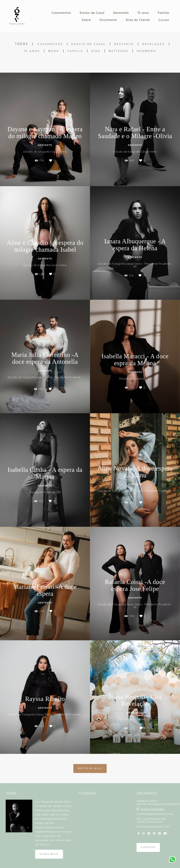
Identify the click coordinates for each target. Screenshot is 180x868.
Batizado (119, 51)
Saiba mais (49, 854)
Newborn (146, 51)
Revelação (154, 44)
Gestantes (121, 13)
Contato (148, 847)
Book (54, 51)
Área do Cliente (138, 20)
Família (75, 51)
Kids (96, 51)
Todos (21, 44)
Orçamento (108, 20)
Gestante (124, 44)
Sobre (86, 20)
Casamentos (61, 13)
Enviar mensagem (152, 809)
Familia (163, 13)
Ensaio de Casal (92, 13)
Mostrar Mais (90, 768)
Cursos (164, 20)
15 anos (143, 13)
